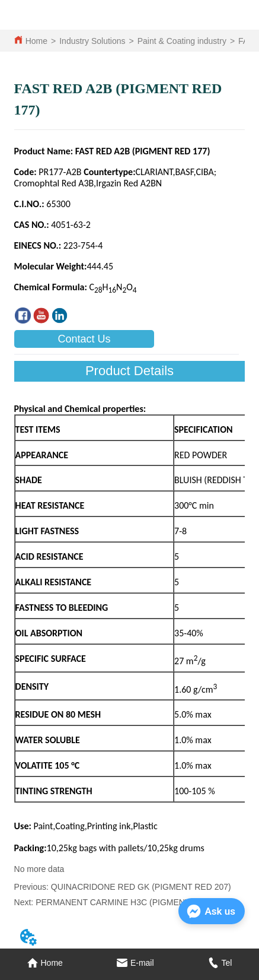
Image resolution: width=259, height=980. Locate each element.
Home (36, 41)
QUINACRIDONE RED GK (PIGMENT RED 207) (141, 887)
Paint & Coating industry (182, 41)
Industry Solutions (92, 41)
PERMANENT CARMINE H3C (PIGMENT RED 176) (132, 902)
